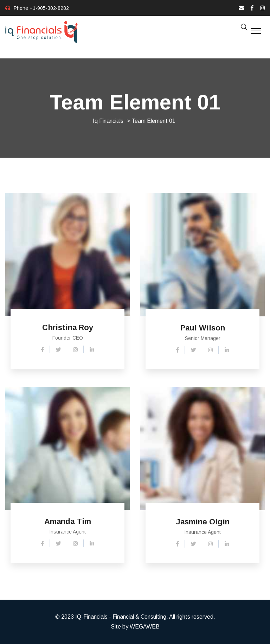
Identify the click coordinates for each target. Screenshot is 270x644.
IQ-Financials (91, 617)
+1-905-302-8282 (49, 8)
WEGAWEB (145, 627)
